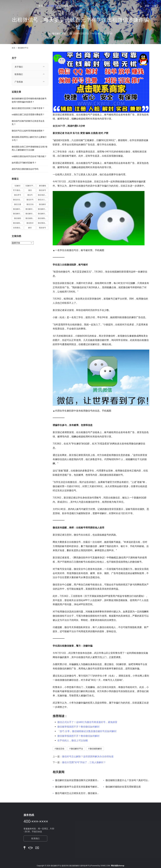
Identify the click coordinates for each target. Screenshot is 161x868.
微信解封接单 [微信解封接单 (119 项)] (18, 214)
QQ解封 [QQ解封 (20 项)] (18, 186)
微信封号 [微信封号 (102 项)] (30, 200)
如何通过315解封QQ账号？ (24, 163)
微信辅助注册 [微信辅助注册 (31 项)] (31, 218)
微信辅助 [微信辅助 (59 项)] (18, 218)
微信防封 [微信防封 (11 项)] (30, 223)
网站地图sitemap (118, 866)
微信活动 (60, 749)
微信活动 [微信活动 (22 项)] (30, 204)
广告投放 (19, 82)
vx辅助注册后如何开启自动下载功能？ (29, 156)
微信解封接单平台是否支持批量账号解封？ (77, 787)
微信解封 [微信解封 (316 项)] (42, 204)
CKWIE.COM (105, 866)
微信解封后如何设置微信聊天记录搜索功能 (77, 780)
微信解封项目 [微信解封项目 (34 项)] (43, 214)
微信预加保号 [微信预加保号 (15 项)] (43, 223)
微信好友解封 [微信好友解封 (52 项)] (18, 200)
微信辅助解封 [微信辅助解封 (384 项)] (43, 218)
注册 (154, 6)
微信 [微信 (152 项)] (30, 190)
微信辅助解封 (96, 749)
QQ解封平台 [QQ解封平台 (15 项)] (30, 186)
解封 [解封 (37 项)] (30, 228)
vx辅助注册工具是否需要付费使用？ (28, 115)
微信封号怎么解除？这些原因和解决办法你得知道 (88, 756)
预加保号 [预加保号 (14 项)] (42, 228)
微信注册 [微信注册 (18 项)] (18, 204)
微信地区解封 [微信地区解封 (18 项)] (43, 195)
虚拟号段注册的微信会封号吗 (25, 169)
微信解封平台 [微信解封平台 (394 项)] (43, 209)
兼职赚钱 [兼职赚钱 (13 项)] (42, 186)
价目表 (68, 6)
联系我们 (19, 74)
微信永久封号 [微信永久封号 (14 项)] (43, 200)
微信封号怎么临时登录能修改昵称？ (28, 131)
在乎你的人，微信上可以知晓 (73, 740)
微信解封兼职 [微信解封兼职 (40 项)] (18, 209)
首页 (41, 6)
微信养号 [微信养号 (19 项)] (18, 195)
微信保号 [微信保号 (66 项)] (42, 190)
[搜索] (138, 6)
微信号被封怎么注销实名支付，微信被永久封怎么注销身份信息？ (77, 793)
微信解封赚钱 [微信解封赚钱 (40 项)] (31, 214)
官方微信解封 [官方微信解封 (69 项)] (18, 190)
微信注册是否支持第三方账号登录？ (28, 108)
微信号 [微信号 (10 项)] (30, 195)
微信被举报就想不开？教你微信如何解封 (78, 727)
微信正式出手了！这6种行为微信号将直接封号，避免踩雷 (87, 722)
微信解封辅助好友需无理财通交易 (123, 787)
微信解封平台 (54, 6)
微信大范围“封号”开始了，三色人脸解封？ (84, 762)
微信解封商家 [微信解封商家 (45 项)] (31, 209)
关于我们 (79, 6)
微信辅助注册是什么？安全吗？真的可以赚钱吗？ (127, 780)
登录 (147, 6)
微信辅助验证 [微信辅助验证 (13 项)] (18, 223)
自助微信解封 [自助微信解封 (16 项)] (18, 228)
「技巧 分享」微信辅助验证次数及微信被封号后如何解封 (87, 731)
